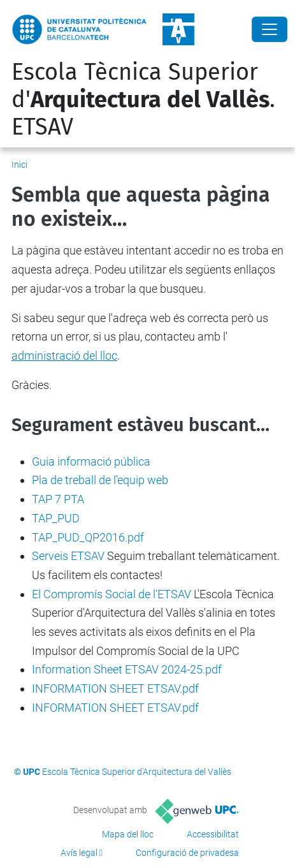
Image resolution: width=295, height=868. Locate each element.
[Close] (270, 29)
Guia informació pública (91, 461)
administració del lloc (64, 356)
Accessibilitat (213, 834)
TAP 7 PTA (58, 499)
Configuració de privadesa (187, 853)
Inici (19, 165)
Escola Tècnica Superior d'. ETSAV (143, 99)
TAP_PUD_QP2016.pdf (88, 537)
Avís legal (79, 853)
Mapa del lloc (128, 834)
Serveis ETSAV (68, 556)
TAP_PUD (56, 518)
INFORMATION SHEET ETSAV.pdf (115, 688)
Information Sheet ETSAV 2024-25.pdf (127, 669)
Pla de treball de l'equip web (100, 480)
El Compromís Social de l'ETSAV (112, 594)
